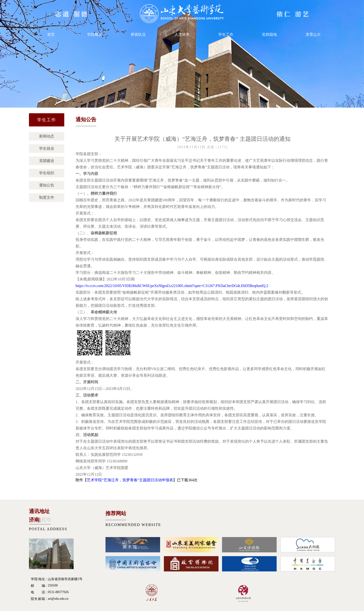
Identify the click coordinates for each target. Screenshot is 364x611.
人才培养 (182, 34)
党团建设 (47, 161)
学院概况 (95, 34)
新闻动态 (47, 136)
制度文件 (47, 197)
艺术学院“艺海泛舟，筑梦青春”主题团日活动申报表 (130, 480)
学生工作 (226, 34)
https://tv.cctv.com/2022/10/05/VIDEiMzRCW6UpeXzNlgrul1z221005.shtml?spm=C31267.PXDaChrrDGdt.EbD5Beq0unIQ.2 (172, 286)
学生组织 (47, 173)
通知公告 (47, 185)
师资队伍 (138, 34)
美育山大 (313, 34)
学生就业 (47, 148)
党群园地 (269, 34)
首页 (51, 34)
